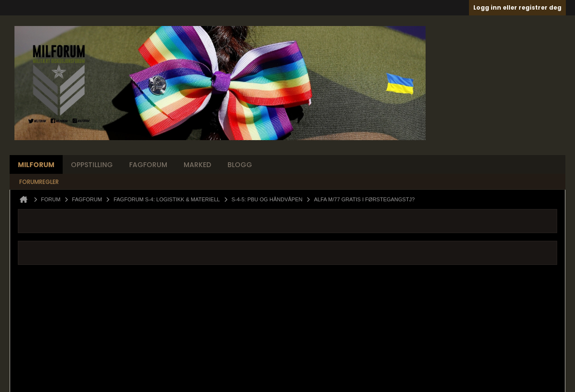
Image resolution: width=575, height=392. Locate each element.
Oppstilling (92, 165)
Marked (197, 165)
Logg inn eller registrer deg (517, 7)
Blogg (240, 165)
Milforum (36, 165)
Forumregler (39, 182)
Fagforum (148, 165)
